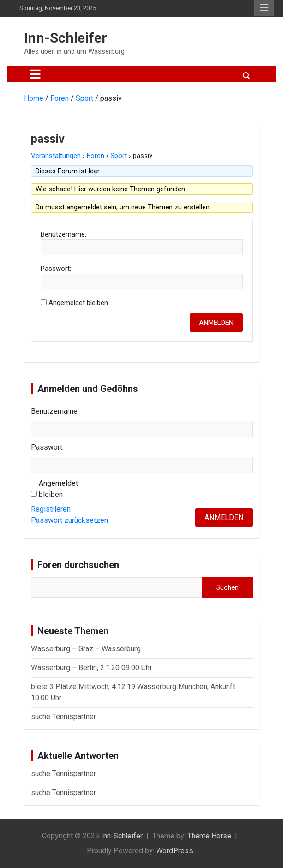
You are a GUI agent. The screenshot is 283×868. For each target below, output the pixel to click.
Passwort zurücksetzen (69, 520)
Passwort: (56, 269)
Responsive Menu (264, 8)
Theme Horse (209, 836)
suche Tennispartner (63, 717)
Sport (119, 156)
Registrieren (51, 509)
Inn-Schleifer (66, 38)
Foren (96, 156)
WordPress (175, 851)
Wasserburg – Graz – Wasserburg (86, 649)
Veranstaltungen (56, 156)
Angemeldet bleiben (78, 303)
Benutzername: (63, 234)
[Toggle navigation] (35, 74)
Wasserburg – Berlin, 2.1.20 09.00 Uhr (91, 668)
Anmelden (216, 323)
